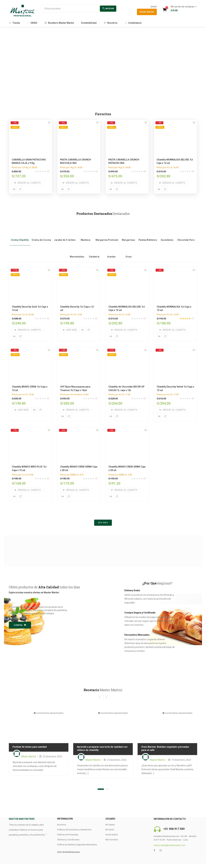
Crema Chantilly (20, 236)
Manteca (86, 236)
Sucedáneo (167, 236)
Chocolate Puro (186, 236)
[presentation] (99, 702)
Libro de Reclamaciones (68, 857)
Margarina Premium (107, 236)
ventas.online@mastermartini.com (169, 850)
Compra (20, 630)
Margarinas (128, 236)
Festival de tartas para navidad (29, 752)
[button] (183, 9)
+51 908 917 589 (174, 834)
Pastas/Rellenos (148, 236)
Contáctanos (133, 23)
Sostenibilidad (89, 23)
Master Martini (29, 761)
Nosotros (111, 23)
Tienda (14, 23)
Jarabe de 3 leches (65, 236)
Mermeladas (77, 252)
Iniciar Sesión (147, 12)
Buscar (108, 8)
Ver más (103, 527)
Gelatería (94, 252)
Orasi (129, 252)
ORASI (32, 23)
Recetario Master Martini (59, 23)
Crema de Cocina (41, 236)
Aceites (111, 252)
